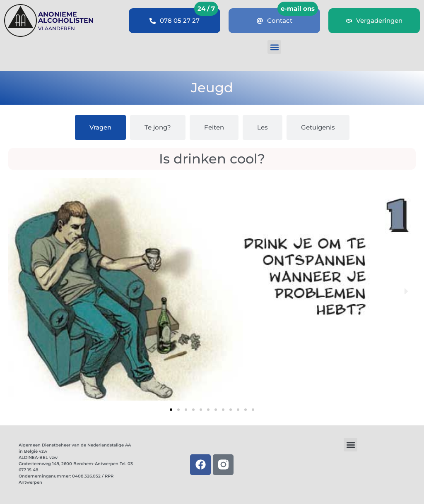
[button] (274, 47)
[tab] (100, 127)
